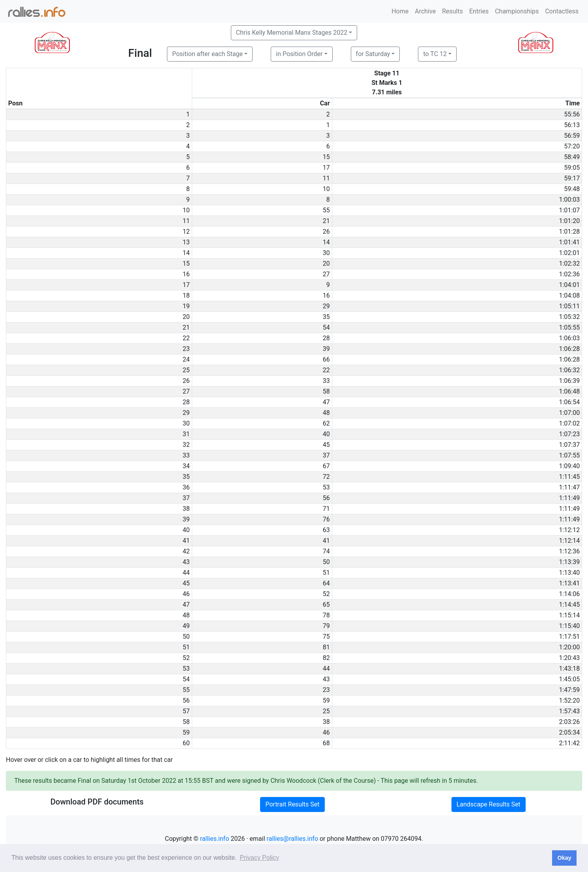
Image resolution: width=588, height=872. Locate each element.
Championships (517, 11)
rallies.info (215, 839)
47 (326, 402)
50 (326, 562)
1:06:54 (569, 402)
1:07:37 (569, 445)
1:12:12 (569, 530)
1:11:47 (569, 487)
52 (326, 594)
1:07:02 (569, 423)
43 (326, 679)
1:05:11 (569, 306)
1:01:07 (569, 210)
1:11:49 (569, 498)
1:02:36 (569, 274)
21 (326, 221)
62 (326, 423)
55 (326, 210)
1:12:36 (569, 551)
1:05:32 (569, 317)
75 (326, 637)
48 (326, 413)
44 (326, 669)
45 (326, 445)
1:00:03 (569, 200)
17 (326, 168)
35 (326, 317)
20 (326, 263)
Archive (425, 11)
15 (326, 157)
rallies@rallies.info (292, 839)
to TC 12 (435, 54)
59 (326, 700)
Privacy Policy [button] (259, 858)
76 (326, 519)
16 (326, 295)
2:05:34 (569, 732)
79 (326, 626)
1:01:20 (569, 221)
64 (326, 583)
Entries (479, 11)
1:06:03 (569, 338)
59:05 (572, 168)
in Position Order (299, 54)
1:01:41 (569, 242)
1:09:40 (569, 466)
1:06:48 (569, 391)
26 (326, 232)
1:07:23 (569, 434)
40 (326, 434)
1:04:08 (569, 295)
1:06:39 (569, 381)
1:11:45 (569, 477)
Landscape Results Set (489, 804)
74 (326, 551)
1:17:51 (569, 637)
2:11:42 (569, 743)
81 (326, 647)
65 (326, 605)
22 (326, 370)
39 (326, 349)
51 (326, 573)
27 (326, 274)
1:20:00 (569, 647)
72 (326, 477)
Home (400, 11)
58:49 (572, 157)
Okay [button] (564, 858)
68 (326, 743)
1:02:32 (569, 263)
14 (326, 242)
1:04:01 (569, 285)
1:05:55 (569, 327)
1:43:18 (569, 669)
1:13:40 (569, 573)
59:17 (572, 178)
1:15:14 (569, 615)
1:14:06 (569, 594)
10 (326, 189)
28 (326, 338)
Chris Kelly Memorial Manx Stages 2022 (292, 33)
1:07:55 (569, 455)
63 (326, 530)
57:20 (572, 146)
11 (326, 178)
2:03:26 (569, 722)
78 (326, 615)
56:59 (572, 136)
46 (326, 732)
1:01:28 (569, 232)
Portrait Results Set (292, 804)
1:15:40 (569, 626)
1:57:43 (569, 711)
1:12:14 (569, 541)
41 (326, 541)
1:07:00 (569, 413)
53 (326, 487)
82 (326, 658)
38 (326, 722)
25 (326, 711)
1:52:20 (569, 700)
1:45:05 (569, 679)
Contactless (562, 11)
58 (326, 391)
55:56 (572, 114)
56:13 (572, 125)
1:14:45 (569, 605)
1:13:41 (569, 583)
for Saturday (373, 54)
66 (326, 359)
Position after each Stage (207, 54)
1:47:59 (569, 690)
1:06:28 (569, 349)
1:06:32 (569, 370)
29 (326, 306)
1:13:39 (569, 562)
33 (326, 381)
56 (326, 498)
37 (326, 455)
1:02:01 (569, 253)
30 (326, 253)
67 (326, 466)
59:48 (572, 189)
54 (326, 327)
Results (452, 11)
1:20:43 (569, 658)
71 (326, 509)
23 (326, 690)
